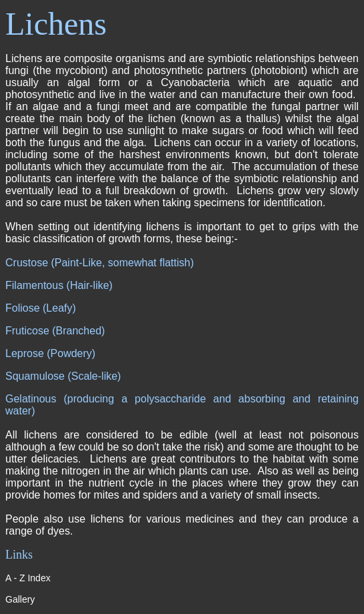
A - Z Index (28, 578)
